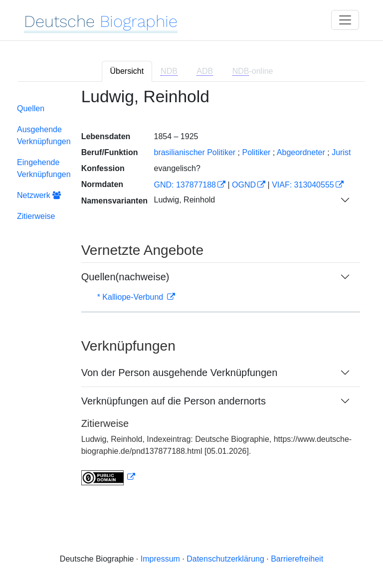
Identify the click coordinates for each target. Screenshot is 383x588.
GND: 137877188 (185, 185)
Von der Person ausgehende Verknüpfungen (180, 373)
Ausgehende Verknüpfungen (44, 135)
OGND (244, 185)
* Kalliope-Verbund (131, 297)
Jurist (341, 152)
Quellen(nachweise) (125, 277)
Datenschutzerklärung (225, 559)
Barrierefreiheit (297, 559)
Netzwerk (39, 195)
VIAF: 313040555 (303, 185)
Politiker (256, 152)
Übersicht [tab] (127, 71)
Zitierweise (36, 216)
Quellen (31, 108)
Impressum (160, 559)
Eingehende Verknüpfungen (44, 168)
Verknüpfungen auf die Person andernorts (174, 401)
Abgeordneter (301, 152)
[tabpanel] (191, 293)
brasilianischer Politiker (194, 152)
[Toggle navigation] (345, 20)
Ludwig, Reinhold (184, 200)
